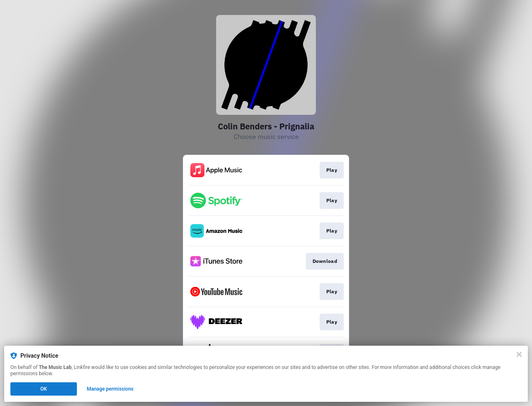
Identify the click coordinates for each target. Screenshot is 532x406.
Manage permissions (110, 389)
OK (44, 389)
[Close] (519, 354)
